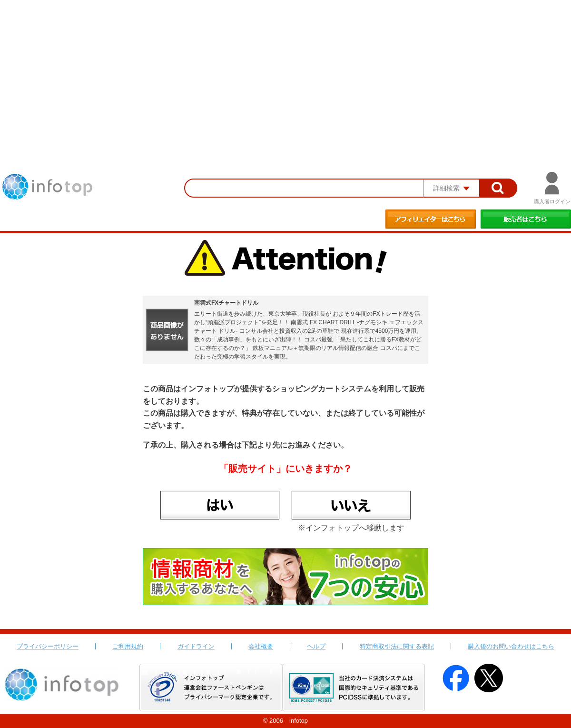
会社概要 (261, 646)
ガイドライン (196, 646)
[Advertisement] (285, 71)
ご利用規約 (128, 646)
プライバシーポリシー (48, 646)
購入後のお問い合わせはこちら (511, 646)
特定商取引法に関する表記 (397, 646)
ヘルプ (316, 646)
